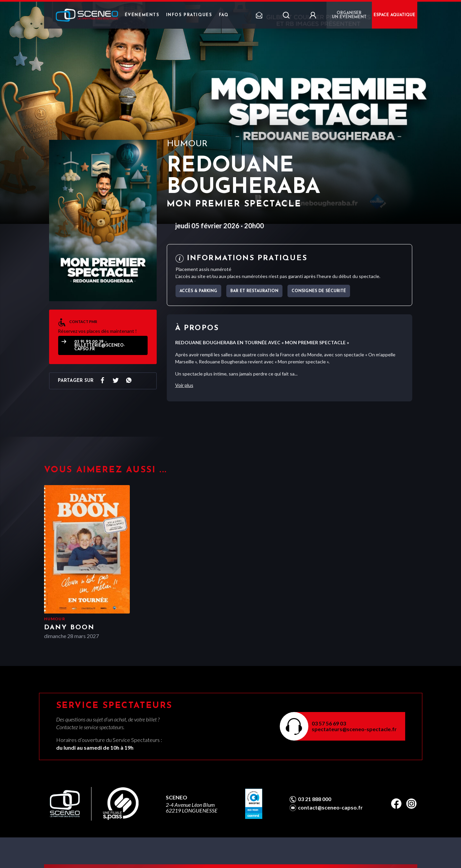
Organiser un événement (349, 15)
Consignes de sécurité (319, 291)
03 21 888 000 (315, 799)
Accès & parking (198, 291)
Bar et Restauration (254, 291)
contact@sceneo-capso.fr (330, 807)
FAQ (224, 15)
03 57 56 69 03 (329, 723)
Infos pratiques (189, 15)
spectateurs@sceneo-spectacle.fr (354, 729)
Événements (142, 15)
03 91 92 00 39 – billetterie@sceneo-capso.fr (100, 346)
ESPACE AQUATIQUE (394, 15)
